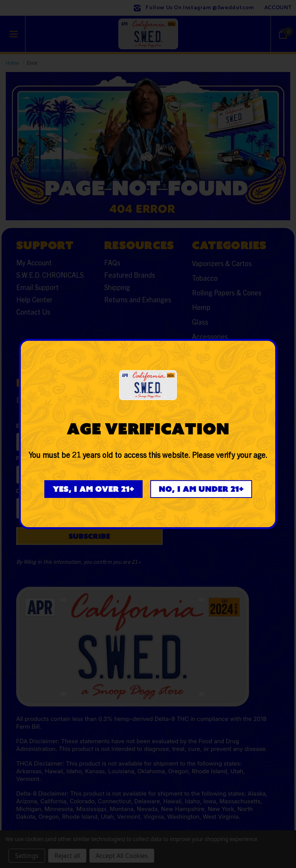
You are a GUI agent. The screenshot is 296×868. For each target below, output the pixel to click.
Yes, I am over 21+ (93, 489)
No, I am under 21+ (201, 489)
